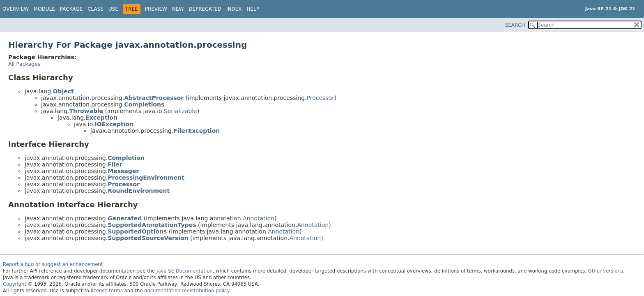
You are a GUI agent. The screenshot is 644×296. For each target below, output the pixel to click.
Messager (123, 171)
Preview (156, 9)
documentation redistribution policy (186, 291)
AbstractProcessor (154, 98)
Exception (101, 118)
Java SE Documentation (185, 271)
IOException (114, 124)
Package (71, 9)
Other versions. (606, 271)
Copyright (15, 284)
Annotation (259, 218)
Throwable (86, 111)
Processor (321, 98)
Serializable (181, 111)
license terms (107, 291)
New (178, 9)
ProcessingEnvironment (146, 178)
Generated (125, 218)
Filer (115, 164)
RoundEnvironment (139, 191)
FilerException (197, 131)
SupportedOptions (137, 231)
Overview (16, 9)
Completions (144, 104)
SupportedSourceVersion (148, 238)
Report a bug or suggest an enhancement (53, 264)
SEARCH (515, 25)
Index (234, 9)
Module (44, 9)
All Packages (24, 64)
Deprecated (205, 9)
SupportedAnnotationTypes (152, 225)
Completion (126, 158)
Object (63, 91)
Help (253, 9)
